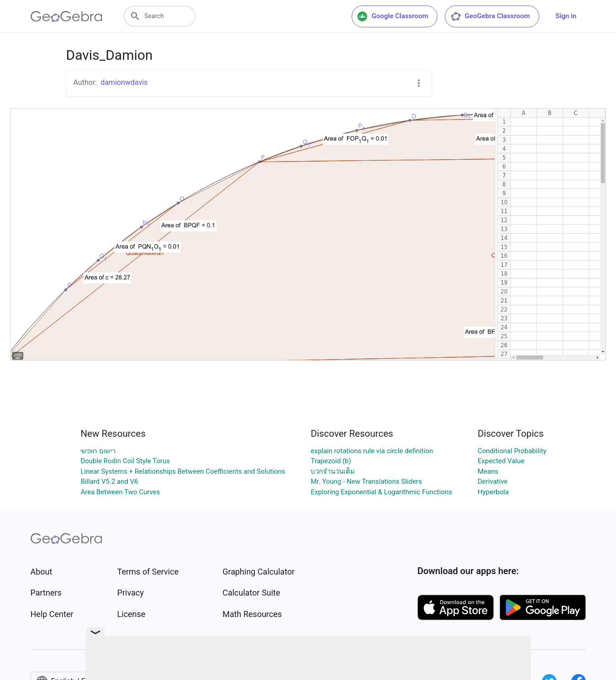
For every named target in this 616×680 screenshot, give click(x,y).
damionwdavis (124, 82)
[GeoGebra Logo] (66, 16)
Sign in (566, 16)
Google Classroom (393, 16)
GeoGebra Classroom (490, 16)
